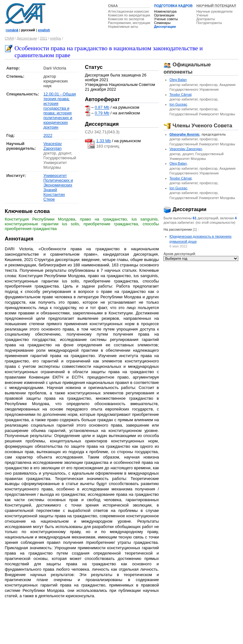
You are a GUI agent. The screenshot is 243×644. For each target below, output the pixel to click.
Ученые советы (166, 19)
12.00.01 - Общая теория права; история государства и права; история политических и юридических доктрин (59, 111)
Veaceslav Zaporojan (52, 146)
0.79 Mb (102, 113)
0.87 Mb (102, 108)
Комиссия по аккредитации (129, 15)
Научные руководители (214, 11)
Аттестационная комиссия (128, 11)
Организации (164, 15)
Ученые (202, 15)
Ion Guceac (178, 104)
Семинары (162, 23)
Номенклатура (165, 11)
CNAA (113, 6)
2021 (44, 38)
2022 (48, 135)
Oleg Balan (178, 80)
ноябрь (56, 38)
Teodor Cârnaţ (181, 94)
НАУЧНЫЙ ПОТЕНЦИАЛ (216, 6)
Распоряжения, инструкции (129, 23)
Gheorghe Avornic (185, 134)
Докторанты (206, 19)
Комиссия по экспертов (126, 19)
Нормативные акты (123, 27)
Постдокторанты (209, 23)
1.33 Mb (104, 141)
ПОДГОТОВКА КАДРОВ (173, 6)
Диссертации (165, 27)
